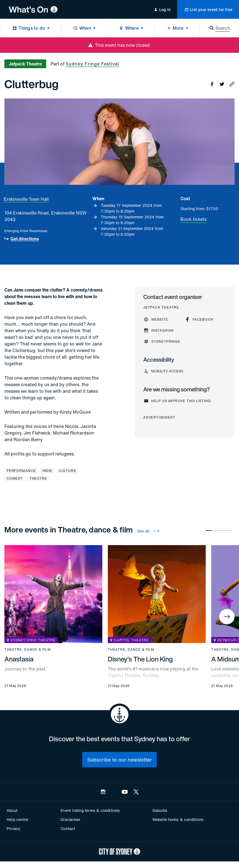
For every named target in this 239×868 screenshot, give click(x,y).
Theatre (38, 478)
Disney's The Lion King (140, 659)
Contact (68, 829)
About (12, 810)
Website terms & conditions (178, 819)
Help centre (17, 819)
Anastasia (19, 659)
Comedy (15, 478)
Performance (21, 471)
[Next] (227, 617)
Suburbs (160, 810)
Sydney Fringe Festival (92, 64)
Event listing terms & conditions (90, 810)
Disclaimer (70, 819)
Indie (47, 471)
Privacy (13, 829)
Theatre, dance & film (28, 650)
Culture (68, 471)
